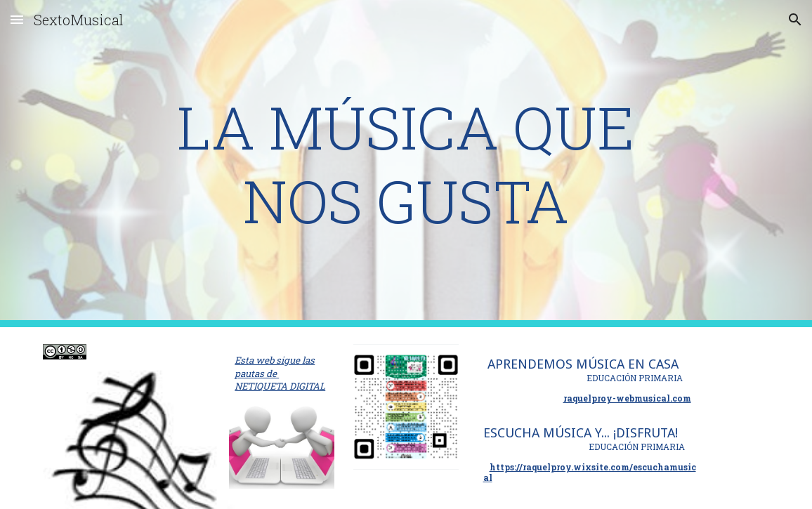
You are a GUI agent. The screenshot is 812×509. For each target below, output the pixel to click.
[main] (406, 164)
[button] (17, 19)
